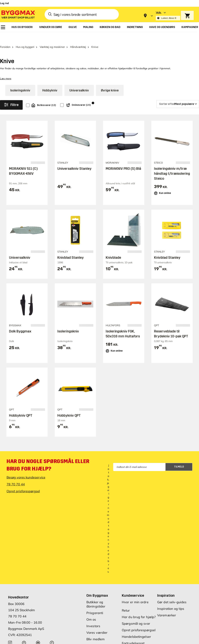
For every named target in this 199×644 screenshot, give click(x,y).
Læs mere (6, 73)
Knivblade (113, 252)
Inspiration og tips (171, 603)
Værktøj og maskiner (52, 41)
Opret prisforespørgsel (23, 486)
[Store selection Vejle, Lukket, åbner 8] (168, 16)
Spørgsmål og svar (136, 618)
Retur (126, 605)
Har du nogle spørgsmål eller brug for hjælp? (48, 460)
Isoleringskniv (20, 85)
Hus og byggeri (25, 41)
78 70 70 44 (16, 479)
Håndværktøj (78, 41)
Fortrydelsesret (133, 638)
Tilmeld (179, 461)
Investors (93, 621)
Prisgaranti (95, 607)
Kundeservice (133, 590)
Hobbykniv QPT (21, 410)
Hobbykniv (50, 85)
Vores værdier (97, 627)
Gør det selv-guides (172, 597)
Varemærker (167, 610)
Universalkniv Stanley (74, 163)
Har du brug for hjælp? (139, 611)
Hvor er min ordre (135, 597)
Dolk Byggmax (20, 326)
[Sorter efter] (178, 99)
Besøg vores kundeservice (26, 472)
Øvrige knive (110, 85)
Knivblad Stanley (71, 252)
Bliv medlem (96, 634)
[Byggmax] (18, 14)
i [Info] (93, 97)
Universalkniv (79, 85)
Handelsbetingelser (136, 631)
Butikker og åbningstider (96, 599)
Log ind (4, 3)
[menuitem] (3, 27)
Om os (91, 614)
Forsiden (5, 41)
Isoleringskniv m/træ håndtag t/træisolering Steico (172, 168)
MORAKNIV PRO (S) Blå (123, 163)
